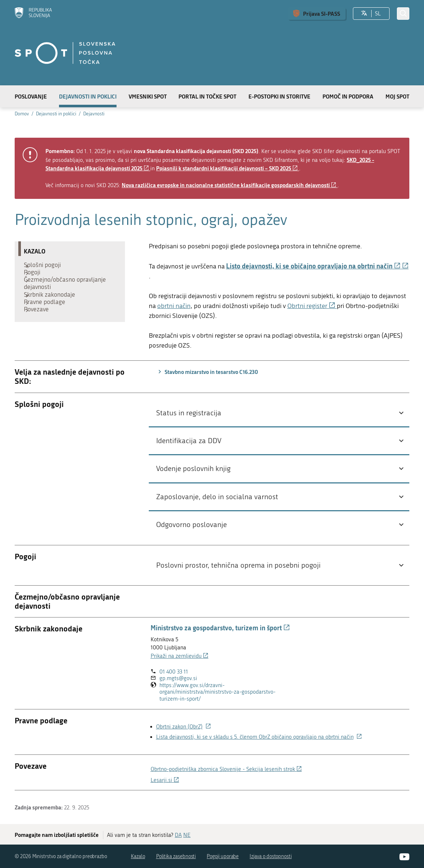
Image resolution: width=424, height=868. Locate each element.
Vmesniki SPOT (148, 96)
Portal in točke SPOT (207, 96)
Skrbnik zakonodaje (53, 307)
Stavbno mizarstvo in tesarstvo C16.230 (207, 372)
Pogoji (36, 278)
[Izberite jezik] (364, 14)
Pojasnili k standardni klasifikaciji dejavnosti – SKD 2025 (228, 168)
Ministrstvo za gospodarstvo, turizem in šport (220, 628)
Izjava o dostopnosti (271, 856)
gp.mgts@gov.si (178, 678)
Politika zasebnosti (176, 856)
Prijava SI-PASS (322, 14)
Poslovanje (31, 96)
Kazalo (138, 856)
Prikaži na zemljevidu (180, 656)
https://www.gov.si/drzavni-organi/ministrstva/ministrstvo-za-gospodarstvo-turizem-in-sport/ (217, 692)
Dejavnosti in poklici (88, 96)
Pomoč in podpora (348, 96)
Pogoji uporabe (223, 856)
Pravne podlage (48, 318)
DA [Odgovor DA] (178, 835)
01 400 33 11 (174, 672)
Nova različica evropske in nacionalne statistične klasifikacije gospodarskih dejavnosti (230, 185)
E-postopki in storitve (279, 96)
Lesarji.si (165, 780)
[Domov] (33, 14)
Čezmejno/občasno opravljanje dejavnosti (69, 292)
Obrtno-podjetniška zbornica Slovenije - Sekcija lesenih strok (226, 769)
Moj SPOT (397, 96)
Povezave (40, 329)
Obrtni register (312, 306)
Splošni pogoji (46, 267)
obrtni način (174, 306)
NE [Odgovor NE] (187, 835)
